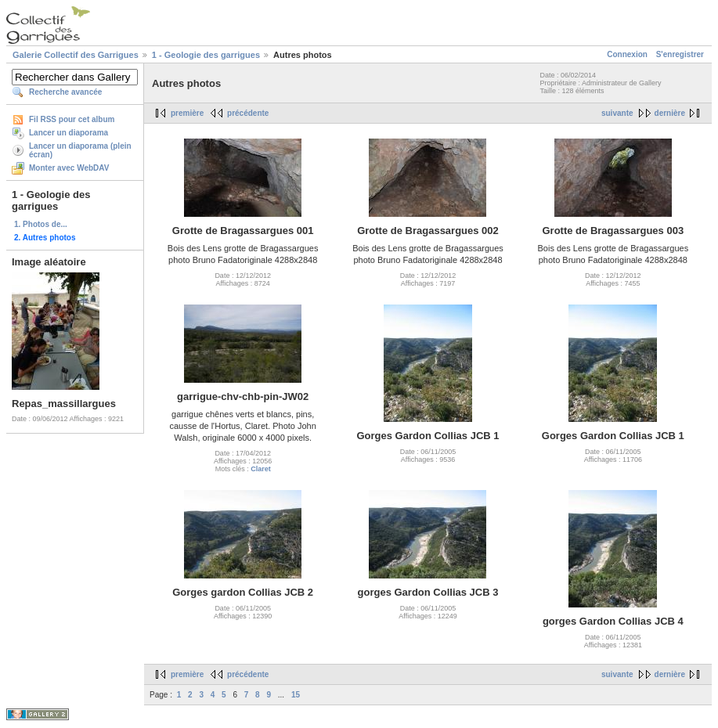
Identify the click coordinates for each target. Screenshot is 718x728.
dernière (670, 113)
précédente (248, 113)
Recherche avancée (65, 92)
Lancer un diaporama (69, 133)
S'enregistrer (680, 54)
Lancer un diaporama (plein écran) (80, 150)
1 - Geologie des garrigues (206, 55)
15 (296, 695)
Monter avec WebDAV (69, 168)
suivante (617, 113)
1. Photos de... (41, 224)
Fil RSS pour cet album (72, 119)
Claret (261, 469)
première (187, 113)
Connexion (627, 54)
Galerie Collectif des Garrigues (76, 55)
